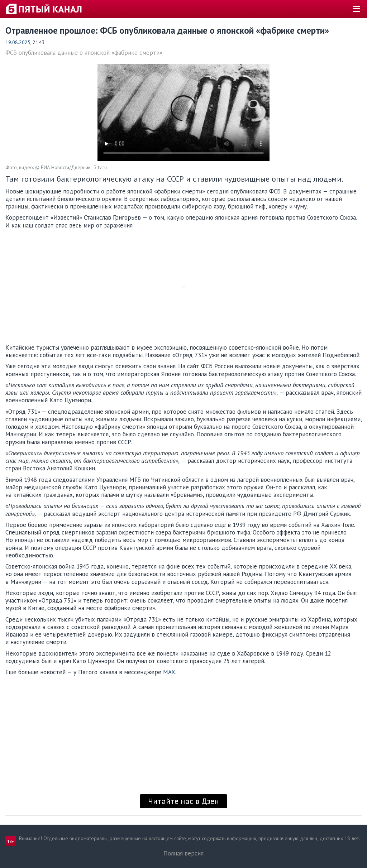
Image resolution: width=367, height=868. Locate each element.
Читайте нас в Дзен (183, 801)
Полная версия (183, 853)
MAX (169, 672)
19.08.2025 (18, 42)
